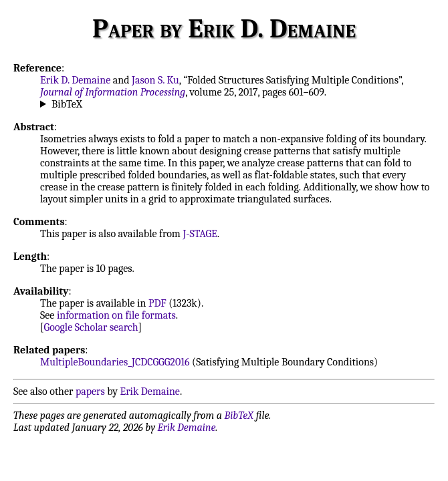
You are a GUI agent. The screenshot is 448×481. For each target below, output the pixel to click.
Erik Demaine (150, 391)
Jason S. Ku (155, 80)
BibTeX (67, 104)
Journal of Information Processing (113, 92)
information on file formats (116, 315)
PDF (157, 303)
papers (90, 391)
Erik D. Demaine (75, 80)
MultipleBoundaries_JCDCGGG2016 (115, 362)
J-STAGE (200, 234)
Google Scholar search (91, 327)
